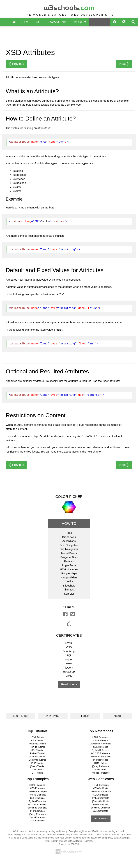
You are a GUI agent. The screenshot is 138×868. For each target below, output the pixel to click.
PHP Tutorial (37, 763)
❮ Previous (16, 64)
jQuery (69, 668)
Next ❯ (124, 64)
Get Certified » (101, 819)
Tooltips (69, 581)
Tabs (69, 533)
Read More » (69, 684)
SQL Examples (37, 798)
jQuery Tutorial (37, 766)
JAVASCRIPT (58, 22)
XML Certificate (101, 811)
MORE (80, 22)
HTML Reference (101, 737)
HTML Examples (37, 785)
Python (69, 659)
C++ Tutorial (37, 773)
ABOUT (117, 716)
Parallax (69, 561)
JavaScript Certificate (101, 792)
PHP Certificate (101, 805)
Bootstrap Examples (37, 808)
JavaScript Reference (101, 744)
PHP (69, 663)
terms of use (88, 838)
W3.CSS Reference (101, 753)
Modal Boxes (69, 553)
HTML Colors (101, 763)
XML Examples (37, 821)
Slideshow (69, 586)
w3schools (69, 7)
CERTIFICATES (69, 635)
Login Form (69, 565)
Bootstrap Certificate (101, 808)
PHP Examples (37, 811)
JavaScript (69, 651)
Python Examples (37, 801)
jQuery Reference (101, 766)
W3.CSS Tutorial (37, 757)
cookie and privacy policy (107, 838)
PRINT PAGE (53, 716)
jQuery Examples (37, 814)
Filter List (69, 589)
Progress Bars (69, 557)
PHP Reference (101, 760)
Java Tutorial (37, 770)
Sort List (69, 594)
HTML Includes (69, 569)
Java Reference (101, 770)
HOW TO (69, 524)
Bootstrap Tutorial (37, 760)
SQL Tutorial (37, 750)
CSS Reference (101, 740)
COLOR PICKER (69, 497)
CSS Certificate (101, 788)
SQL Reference (101, 747)
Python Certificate (101, 798)
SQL (69, 655)
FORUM (85, 716)
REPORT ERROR (20, 716)
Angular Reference (101, 773)
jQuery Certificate (101, 801)
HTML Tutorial (37, 737)
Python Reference (101, 750)
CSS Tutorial (37, 740)
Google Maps (69, 573)
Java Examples (37, 817)
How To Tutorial (37, 747)
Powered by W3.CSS (69, 844)
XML (69, 676)
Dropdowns (69, 537)
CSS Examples (37, 788)
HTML (26, 22)
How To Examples (37, 795)
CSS (39, 22)
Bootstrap (69, 672)
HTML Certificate (101, 785)
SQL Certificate (101, 795)
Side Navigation (69, 545)
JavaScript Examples (37, 792)
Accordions (69, 541)
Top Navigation (69, 549)
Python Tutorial (37, 753)
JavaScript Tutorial (37, 744)
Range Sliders (69, 577)
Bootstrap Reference (101, 757)
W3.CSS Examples (37, 805)
